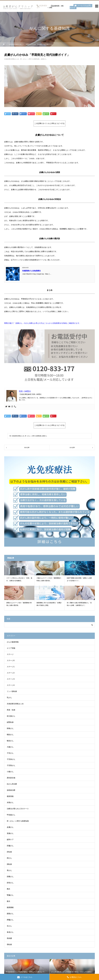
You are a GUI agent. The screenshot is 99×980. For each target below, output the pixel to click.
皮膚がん (44, 59)
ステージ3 (11, 679)
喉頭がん (10, 741)
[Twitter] (6, 407)
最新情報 (10, 796)
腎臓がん (10, 895)
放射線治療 (11, 790)
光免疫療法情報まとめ (12, 59)
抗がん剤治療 (12, 784)
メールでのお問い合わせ (81, 7)
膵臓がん (10, 920)
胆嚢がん (10, 877)
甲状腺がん (11, 815)
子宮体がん (11, 759)
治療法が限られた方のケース (18, 809)
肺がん (9, 858)
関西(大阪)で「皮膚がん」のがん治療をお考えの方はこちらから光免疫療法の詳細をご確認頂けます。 (43, 323)
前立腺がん (11, 716)
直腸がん (10, 833)
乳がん (9, 698)
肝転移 (9, 852)
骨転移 (9, 944)
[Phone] (15, 407)
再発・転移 (11, 710)
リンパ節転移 (12, 691)
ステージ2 (11, 673)
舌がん (9, 926)
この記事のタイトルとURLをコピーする (49, 123)
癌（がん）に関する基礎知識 (30, 59)
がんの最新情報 (13, 642)
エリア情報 (11, 648)
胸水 (9, 889)
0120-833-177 (42, 7)
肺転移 (9, 864)
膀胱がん (10, 914)
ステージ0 (11, 661)
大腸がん (10, 747)
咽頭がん (10, 735)
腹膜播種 (10, 907)
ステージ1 (11, 667)
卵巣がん (10, 728)
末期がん (10, 802)
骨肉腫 (9, 938)
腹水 (9, 901)
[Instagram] (12, 407)
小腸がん (10, 772)
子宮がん (10, 753)
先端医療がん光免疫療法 (31, 271)
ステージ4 (11, 685)
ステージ (10, 654)
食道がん (10, 932)
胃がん (9, 870)
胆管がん (10, 883)
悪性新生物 (11, 778)
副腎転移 (10, 722)
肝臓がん (10, 846)
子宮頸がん (11, 765)
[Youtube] (9, 407)
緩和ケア (10, 840)
